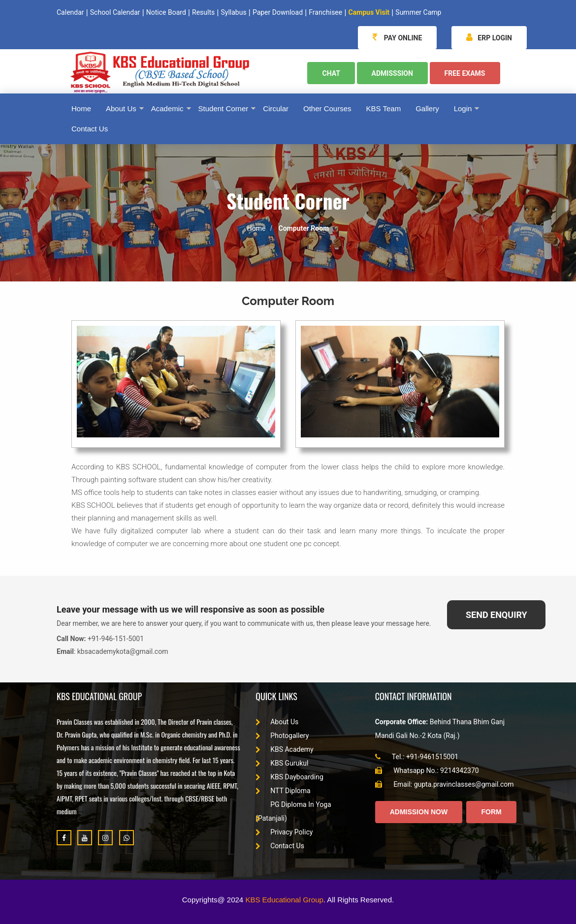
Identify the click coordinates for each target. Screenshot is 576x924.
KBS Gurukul (282, 763)
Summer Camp (418, 12)
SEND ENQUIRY (496, 615)
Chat (331, 73)
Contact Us (280, 846)
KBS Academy (285, 749)
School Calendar (115, 12)
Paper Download (278, 12)
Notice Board (166, 12)
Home (256, 228)
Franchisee (325, 12)
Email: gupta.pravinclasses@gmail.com (445, 784)
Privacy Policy (284, 832)
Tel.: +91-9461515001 (417, 757)
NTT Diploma (283, 791)
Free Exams (465, 73)
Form (491, 812)
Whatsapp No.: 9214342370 (427, 770)
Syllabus (233, 12)
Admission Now (419, 812)
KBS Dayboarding (289, 777)
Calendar (70, 12)
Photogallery (282, 736)
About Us (277, 722)
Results (203, 12)
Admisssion (392, 73)
